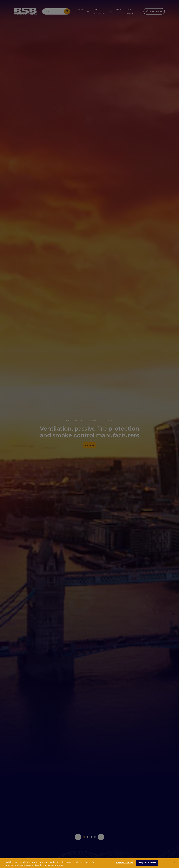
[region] (89, 863)
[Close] (175, 863)
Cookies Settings (125, 863)
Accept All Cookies (147, 863)
